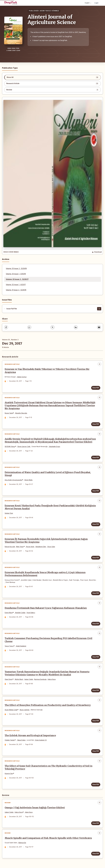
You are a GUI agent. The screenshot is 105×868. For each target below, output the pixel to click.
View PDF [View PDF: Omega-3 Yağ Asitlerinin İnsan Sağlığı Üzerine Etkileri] (96, 823)
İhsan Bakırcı (31, 613)
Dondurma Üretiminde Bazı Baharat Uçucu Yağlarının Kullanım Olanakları (46, 608)
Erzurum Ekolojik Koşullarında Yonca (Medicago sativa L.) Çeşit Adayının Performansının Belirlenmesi (45, 574)
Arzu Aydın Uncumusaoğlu (13, 480)
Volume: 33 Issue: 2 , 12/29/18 (16, 269)
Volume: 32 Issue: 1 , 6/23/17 (16, 285)
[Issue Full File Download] (99, 309)
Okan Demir (9, 679)
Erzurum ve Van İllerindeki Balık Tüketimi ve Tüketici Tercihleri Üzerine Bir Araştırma (47, 371)
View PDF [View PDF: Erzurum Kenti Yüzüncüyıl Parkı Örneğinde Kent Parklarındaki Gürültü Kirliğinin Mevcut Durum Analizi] (96, 524)
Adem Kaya (29, 812)
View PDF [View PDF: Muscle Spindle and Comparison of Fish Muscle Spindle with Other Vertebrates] (96, 854)
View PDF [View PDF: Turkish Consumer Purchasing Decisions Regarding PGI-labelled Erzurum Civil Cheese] (96, 657)
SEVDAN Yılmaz (10, 447)
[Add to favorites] (99, 364)
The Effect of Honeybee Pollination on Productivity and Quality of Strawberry (48, 705)
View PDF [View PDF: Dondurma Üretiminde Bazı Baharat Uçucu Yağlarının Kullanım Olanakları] (96, 624)
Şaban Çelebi (29, 679)
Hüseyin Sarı (9, 774)
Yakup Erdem (21, 740)
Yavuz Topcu (9, 646)
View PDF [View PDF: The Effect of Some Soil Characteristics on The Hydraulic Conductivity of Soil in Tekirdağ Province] (96, 784)
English (88, 3)
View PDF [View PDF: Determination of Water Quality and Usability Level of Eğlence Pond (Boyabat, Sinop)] (96, 491)
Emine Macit (9, 613)
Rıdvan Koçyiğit (10, 547)
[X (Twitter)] (52, 327)
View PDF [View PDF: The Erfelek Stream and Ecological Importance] (96, 751)
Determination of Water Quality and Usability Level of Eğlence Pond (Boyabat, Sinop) (48, 474)
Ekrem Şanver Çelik (24, 447)
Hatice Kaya (52, 679)
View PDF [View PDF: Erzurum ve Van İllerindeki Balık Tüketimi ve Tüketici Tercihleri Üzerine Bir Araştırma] (96, 388)
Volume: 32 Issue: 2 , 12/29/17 (17, 279)
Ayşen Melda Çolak (11, 710)
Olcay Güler (51, 547)
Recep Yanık (9, 413)
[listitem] (52, 77)
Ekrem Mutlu (29, 480)
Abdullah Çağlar (20, 613)
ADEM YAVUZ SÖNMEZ (49, 11)
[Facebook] (6, 327)
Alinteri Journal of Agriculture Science (52, 20)
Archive (6, 259)
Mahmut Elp (22, 843)
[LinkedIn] (76, 327)
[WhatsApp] (29, 327)
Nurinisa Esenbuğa (40, 679)
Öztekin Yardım (10, 740)
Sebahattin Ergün (54, 447)
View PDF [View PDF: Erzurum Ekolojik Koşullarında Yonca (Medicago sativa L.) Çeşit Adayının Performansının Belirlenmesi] (96, 593)
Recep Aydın (30, 547)
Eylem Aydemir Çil (41, 740)
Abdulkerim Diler (41, 547)
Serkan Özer (9, 513)
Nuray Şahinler (25, 710)
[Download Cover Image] (97, 252)
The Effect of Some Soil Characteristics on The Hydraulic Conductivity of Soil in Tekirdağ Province (49, 767)
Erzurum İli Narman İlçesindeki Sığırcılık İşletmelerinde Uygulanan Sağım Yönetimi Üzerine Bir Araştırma (46, 541)
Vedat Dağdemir (21, 646)
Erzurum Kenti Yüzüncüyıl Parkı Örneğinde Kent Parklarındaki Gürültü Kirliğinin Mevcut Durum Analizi (50, 507)
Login (96, 3)
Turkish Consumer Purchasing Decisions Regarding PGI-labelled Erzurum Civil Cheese (49, 640)
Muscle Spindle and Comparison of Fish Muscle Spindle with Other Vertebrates (48, 838)
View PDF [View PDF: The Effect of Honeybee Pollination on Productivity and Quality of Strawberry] (96, 721)
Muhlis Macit (19, 679)
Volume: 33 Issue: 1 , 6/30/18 (16, 274)
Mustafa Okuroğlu (21, 413)
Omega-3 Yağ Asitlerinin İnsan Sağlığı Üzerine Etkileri (35, 808)
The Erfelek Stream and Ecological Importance (30, 736)
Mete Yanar (20, 547)
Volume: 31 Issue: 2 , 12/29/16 (16, 290)
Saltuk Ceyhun (22, 377)
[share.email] (99, 327)
